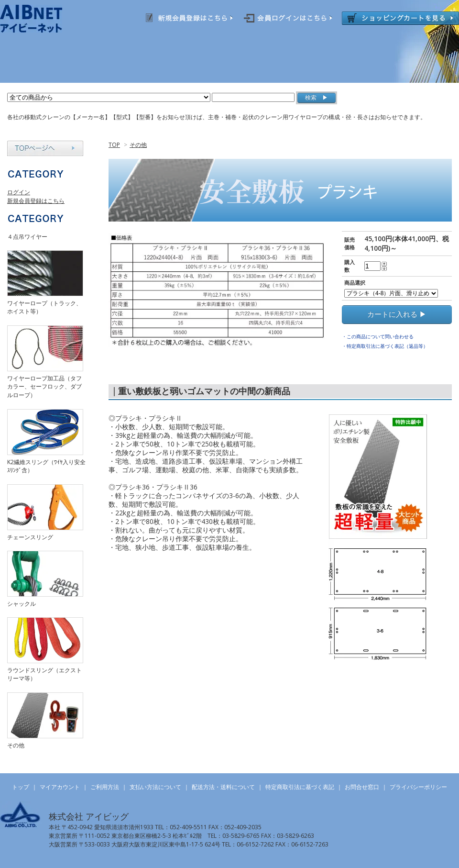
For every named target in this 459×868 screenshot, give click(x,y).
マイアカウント (60, 787)
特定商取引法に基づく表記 (300, 787)
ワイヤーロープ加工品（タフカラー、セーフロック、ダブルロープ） (44, 387)
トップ (21, 787)
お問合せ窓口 (362, 787)
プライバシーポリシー (418, 787)
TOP (114, 145)
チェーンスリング (30, 537)
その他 (138, 145)
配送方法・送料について (223, 787)
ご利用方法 (105, 787)
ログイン (19, 192)
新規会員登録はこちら (36, 201)
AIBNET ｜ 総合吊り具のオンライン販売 (44, 19)
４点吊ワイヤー (27, 237)
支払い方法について (155, 787)
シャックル (22, 604)
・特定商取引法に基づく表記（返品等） (385, 346)
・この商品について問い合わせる (378, 336)
